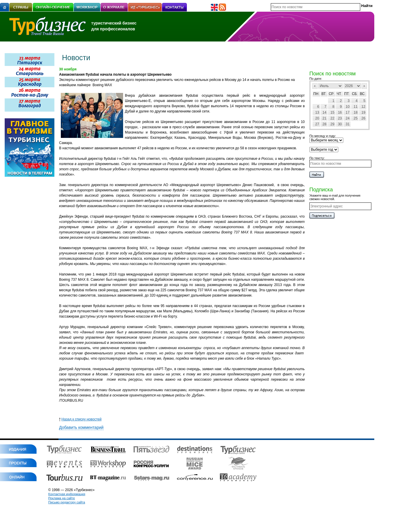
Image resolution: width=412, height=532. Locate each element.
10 (348, 107)
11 (355, 107)
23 (340, 118)
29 (332, 124)
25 (355, 118)
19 (363, 112)
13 (317, 112)
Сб (355, 94)
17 (348, 112)
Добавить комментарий (81, 427)
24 (348, 118)
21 (324, 118)
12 (363, 107)
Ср (331, 94)
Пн (316, 94)
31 (348, 124)
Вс (362, 94)
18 (355, 112)
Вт (324, 94)
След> (364, 86)
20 (317, 118)
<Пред (315, 86)
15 (332, 112)
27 (317, 124)
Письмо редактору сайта (67, 502)
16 (340, 112)
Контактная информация (67, 494)
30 (340, 124)
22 (332, 118)
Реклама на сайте (62, 498)
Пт (347, 94)
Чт (339, 94)
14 (324, 112)
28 (324, 124)
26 (363, 118)
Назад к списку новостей (80, 419)
